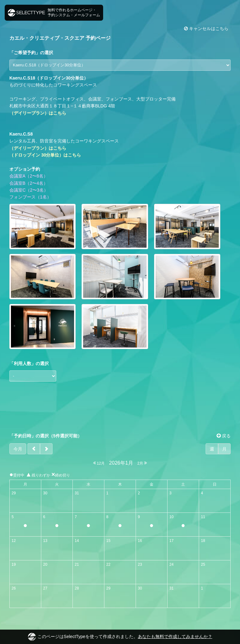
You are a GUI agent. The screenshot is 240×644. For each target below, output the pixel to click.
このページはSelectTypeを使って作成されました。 (120, 637)
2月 (142, 463)
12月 (99, 463)
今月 (18, 449)
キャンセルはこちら (206, 28)
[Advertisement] (120, 407)
